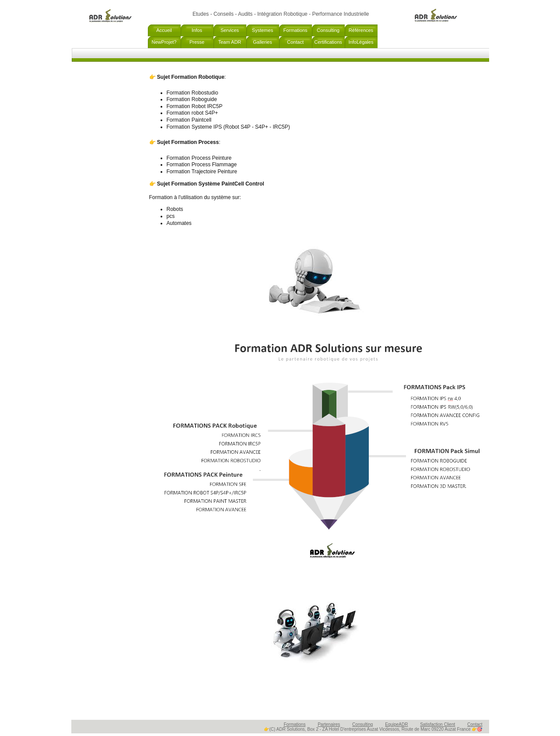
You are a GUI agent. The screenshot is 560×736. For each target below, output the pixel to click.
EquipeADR (396, 724)
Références (361, 30)
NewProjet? (164, 42)
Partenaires (329, 724)
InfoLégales (361, 42)
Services (230, 30)
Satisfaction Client (437, 724)
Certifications (328, 42)
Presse (197, 42)
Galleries (262, 42)
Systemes (262, 30)
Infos (197, 30)
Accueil (164, 30)
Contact (295, 42)
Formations (295, 30)
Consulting (328, 30)
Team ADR (230, 42)
